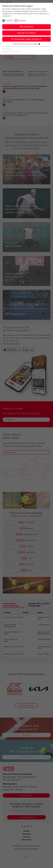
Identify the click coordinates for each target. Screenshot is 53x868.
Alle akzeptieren (26, 27)
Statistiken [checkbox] (22, 20)
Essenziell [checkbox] (9, 20)
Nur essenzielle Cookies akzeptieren (27, 39)
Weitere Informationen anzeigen (26, 44)
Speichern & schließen (26, 33)
